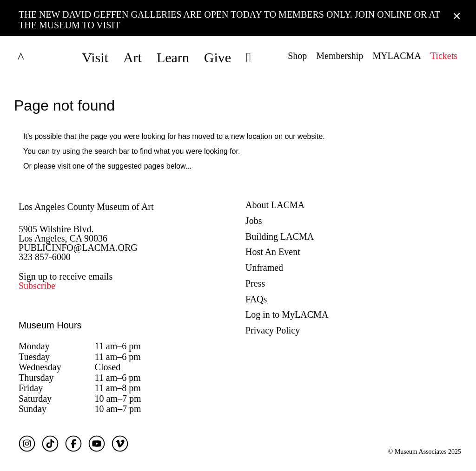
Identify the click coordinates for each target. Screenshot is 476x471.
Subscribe (37, 286)
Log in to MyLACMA (287, 314)
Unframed (264, 268)
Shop (297, 56)
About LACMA (275, 205)
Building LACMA (280, 236)
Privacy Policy (273, 330)
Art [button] (132, 57)
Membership (340, 56)
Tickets (444, 56)
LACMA (44, 58)
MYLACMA (397, 56)
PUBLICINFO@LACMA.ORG (78, 248)
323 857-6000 (45, 257)
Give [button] (218, 57)
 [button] (248, 58)
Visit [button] (95, 57)
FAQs (256, 299)
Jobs (254, 221)
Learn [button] (173, 57)
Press (255, 283)
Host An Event (273, 252)
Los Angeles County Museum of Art (86, 207)
